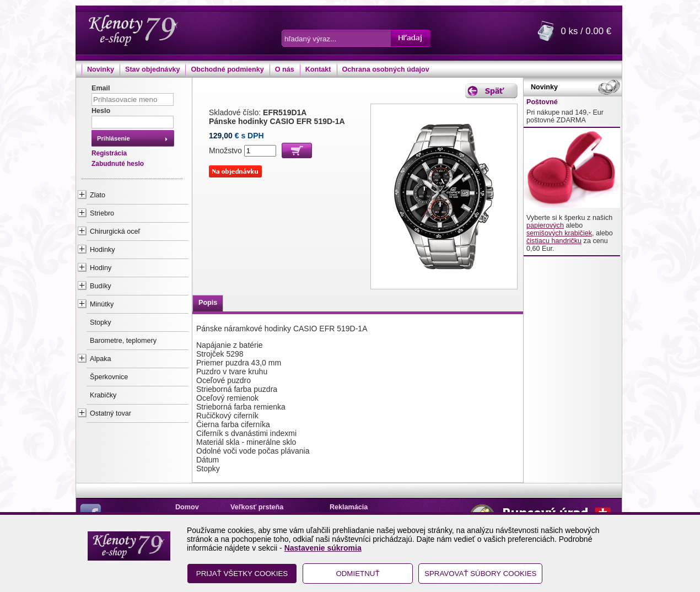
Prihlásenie (114, 138)
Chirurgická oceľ (115, 232)
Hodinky (103, 250)
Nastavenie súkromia (323, 548)
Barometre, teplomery (123, 341)
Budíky (101, 286)
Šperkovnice (109, 377)
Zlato (98, 195)
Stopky (101, 322)
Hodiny (101, 268)
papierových (545, 225)
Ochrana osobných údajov (386, 69)
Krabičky (103, 395)
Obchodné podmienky (227, 69)
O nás (285, 69)
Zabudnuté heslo (118, 164)
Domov (187, 507)
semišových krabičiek (559, 233)
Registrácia (109, 153)
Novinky (101, 69)
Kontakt (318, 69)
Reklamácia (349, 507)
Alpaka (101, 359)
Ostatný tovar (111, 413)
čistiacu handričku (554, 241)
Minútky (102, 304)
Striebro (102, 213)
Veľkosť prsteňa (257, 507)
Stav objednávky (152, 69)
